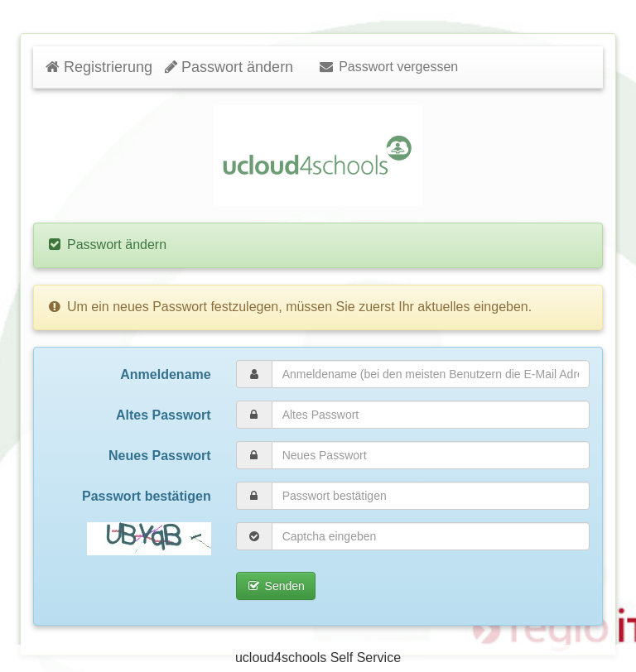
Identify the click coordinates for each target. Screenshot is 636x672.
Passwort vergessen (388, 67)
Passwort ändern (229, 67)
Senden (276, 586)
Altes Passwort (164, 415)
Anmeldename (165, 374)
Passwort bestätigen (147, 496)
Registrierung (99, 67)
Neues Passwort (160, 456)
